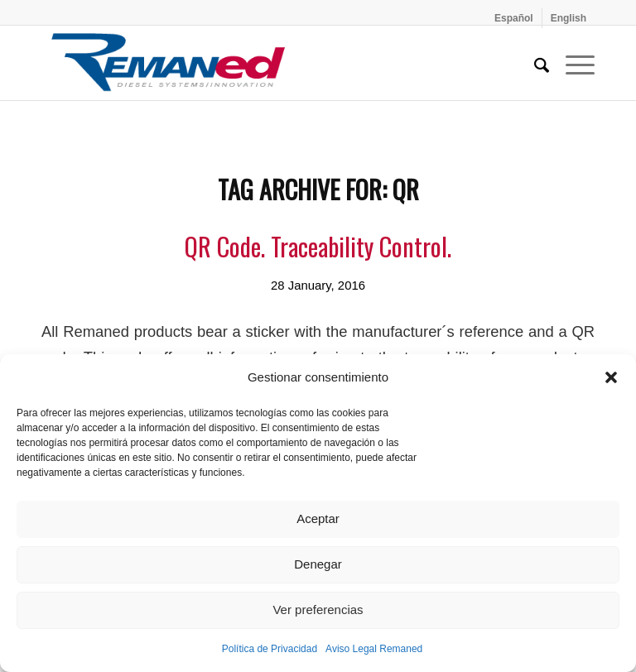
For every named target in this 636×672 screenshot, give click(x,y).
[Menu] (572, 63)
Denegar (318, 564)
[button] (611, 377)
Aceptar (318, 518)
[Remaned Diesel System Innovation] (168, 63)
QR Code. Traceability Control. (318, 246)
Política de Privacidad (270, 649)
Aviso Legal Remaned (374, 649)
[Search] (533, 63)
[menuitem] (514, 18)
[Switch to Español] (514, 18)
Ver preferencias (318, 610)
